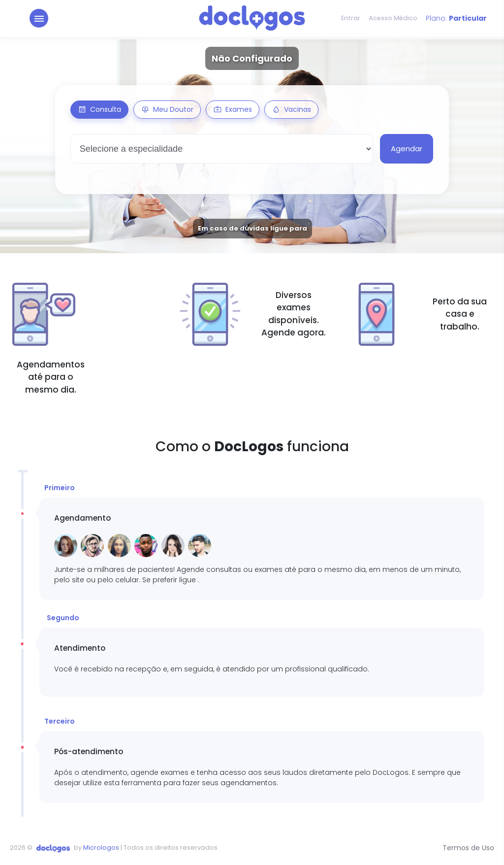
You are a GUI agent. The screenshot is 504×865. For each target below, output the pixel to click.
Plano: (456, 20)
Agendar (407, 149)
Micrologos (101, 848)
